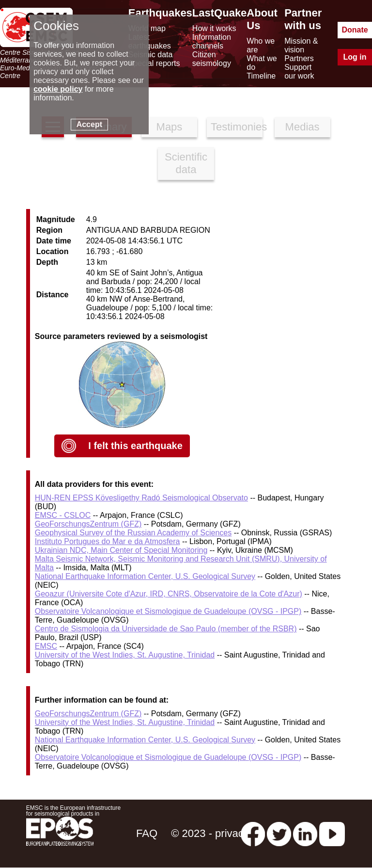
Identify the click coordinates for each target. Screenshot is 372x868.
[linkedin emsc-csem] (305, 833)
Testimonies (237, 127)
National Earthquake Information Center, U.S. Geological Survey (145, 576)
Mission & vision (301, 45)
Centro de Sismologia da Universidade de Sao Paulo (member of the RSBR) (166, 629)
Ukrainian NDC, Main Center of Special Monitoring (121, 550)
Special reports (154, 63)
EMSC (46, 646)
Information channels (212, 41)
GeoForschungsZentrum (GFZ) (88, 524)
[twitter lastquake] (279, 833)
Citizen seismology (212, 59)
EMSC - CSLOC (63, 515)
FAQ (147, 833)
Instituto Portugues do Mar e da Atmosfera (108, 541)
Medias (302, 127)
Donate (355, 30)
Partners (299, 58)
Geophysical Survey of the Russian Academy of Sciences (133, 533)
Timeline (261, 76)
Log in (355, 57)
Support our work (299, 72)
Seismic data (151, 55)
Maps (170, 127)
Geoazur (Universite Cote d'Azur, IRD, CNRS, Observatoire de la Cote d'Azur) (169, 594)
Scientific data (186, 163)
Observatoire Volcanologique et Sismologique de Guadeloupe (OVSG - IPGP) (168, 611)
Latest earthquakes (150, 41)
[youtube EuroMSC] (332, 833)
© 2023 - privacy (210, 833)
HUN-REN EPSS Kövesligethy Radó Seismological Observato (141, 498)
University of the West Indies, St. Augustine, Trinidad (125, 655)
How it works (214, 28)
